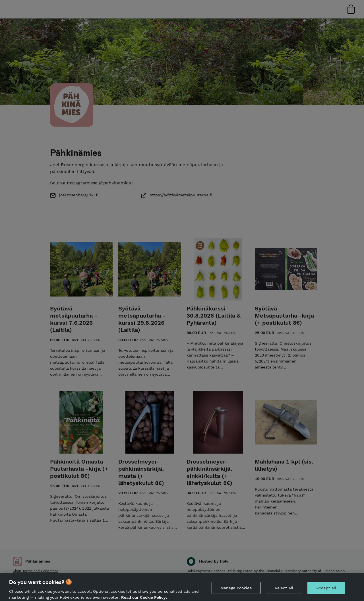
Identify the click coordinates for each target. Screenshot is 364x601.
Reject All (284, 590)
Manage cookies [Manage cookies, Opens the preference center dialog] (236, 590)
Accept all (326, 590)
